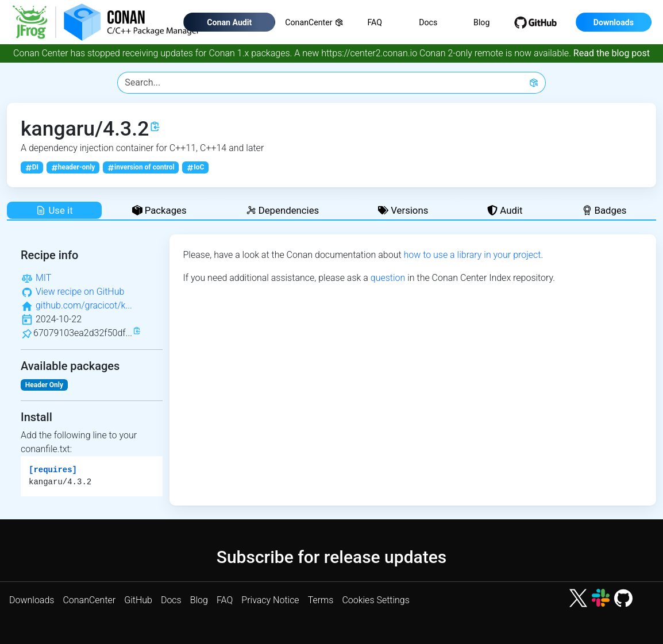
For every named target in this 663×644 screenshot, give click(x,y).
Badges (604, 210)
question (388, 278)
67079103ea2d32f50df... (83, 333)
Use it (54, 210)
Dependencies (283, 210)
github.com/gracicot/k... (84, 305)
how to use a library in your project (472, 255)
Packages (159, 210)
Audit (505, 210)
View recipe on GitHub (80, 292)
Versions (403, 210)
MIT (43, 278)
